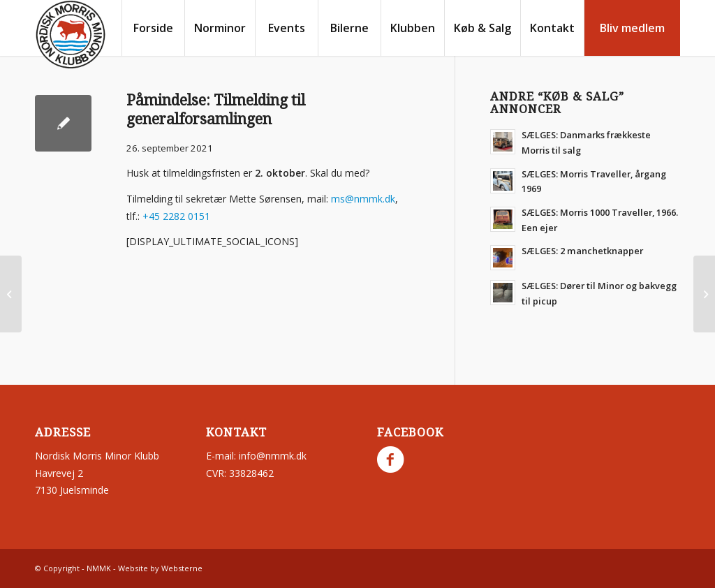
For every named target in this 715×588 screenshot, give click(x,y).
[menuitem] (153, 28)
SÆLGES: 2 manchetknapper (582, 251)
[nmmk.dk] (71, 35)
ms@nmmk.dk (363, 199)
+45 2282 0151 (176, 216)
